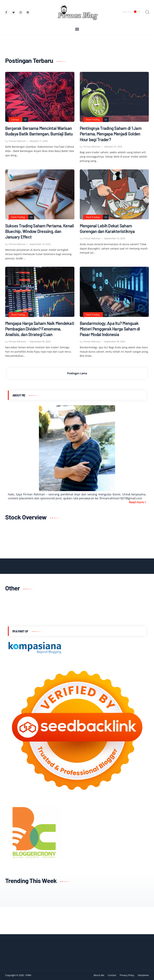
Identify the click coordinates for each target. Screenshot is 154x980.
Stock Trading (93, 120)
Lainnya (15, 120)
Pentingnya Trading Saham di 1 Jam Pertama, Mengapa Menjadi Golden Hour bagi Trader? (111, 134)
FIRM (28, 975)
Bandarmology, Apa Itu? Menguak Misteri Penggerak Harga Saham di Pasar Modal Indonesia (110, 329)
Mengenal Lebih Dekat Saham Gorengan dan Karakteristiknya (107, 228)
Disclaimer (143, 975)
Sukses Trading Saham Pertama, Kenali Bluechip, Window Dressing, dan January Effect (40, 231)
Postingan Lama (77, 373)
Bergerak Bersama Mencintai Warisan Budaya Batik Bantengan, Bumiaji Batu (39, 131)
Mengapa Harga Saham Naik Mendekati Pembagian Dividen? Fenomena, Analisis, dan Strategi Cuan (40, 329)
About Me (99, 975)
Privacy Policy (127, 975)
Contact (112, 975)
